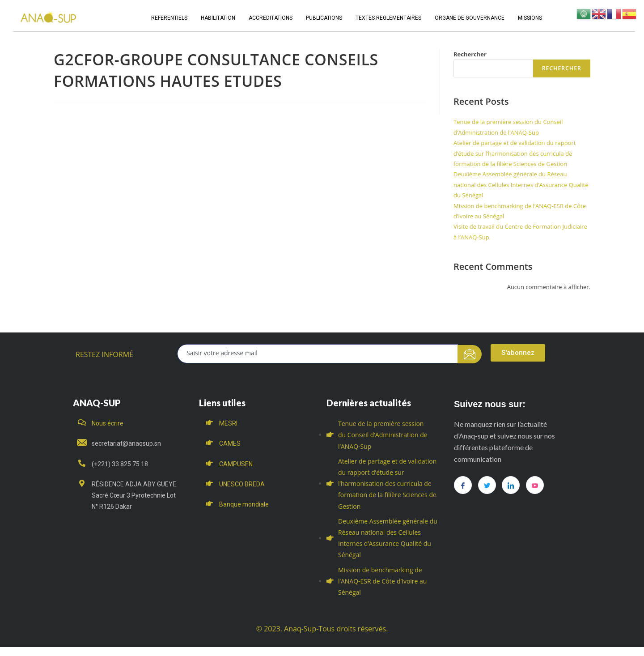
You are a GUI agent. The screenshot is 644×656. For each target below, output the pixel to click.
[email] (318, 354)
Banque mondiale (244, 504)
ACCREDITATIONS (271, 18)
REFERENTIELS (169, 18)
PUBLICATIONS (324, 18)
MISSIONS (530, 18)
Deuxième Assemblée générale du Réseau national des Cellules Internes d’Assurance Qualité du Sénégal (521, 185)
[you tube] (535, 485)
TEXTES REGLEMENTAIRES (388, 18)
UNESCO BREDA (242, 484)
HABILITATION (218, 18)
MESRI (228, 423)
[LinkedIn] (511, 485)
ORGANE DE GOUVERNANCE (470, 18)
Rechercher (470, 54)
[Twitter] (487, 485)
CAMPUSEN (236, 464)
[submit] (470, 354)
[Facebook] (463, 485)
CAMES (230, 443)
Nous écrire (108, 423)
